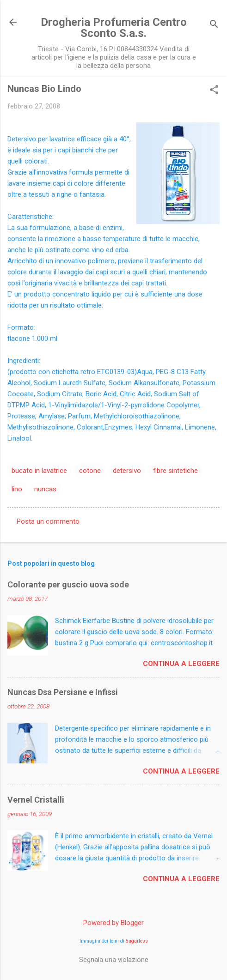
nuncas (45, 489)
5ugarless (137, 941)
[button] (214, 91)
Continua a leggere (181, 664)
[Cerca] (214, 25)
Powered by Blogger (113, 923)
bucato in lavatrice (39, 471)
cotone (90, 471)
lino (17, 489)
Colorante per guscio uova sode (68, 584)
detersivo (127, 471)
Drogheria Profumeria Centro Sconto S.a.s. (114, 28)
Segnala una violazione (114, 960)
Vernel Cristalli (36, 800)
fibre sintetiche (175, 471)
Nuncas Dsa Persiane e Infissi (63, 692)
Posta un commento (48, 521)
